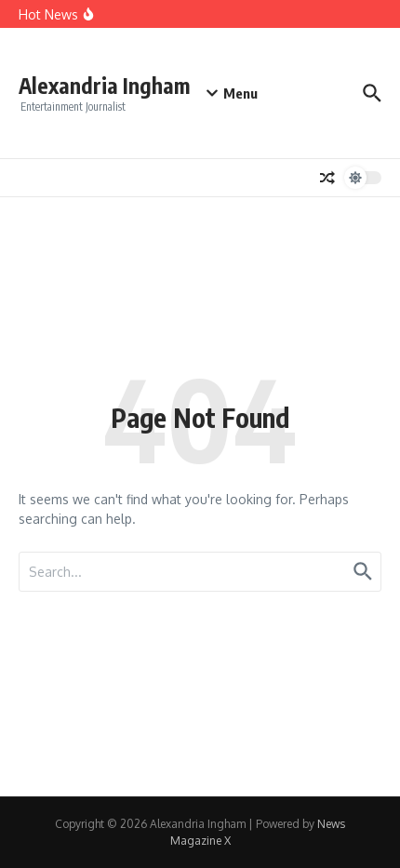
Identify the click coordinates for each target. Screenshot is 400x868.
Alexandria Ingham (104, 85)
